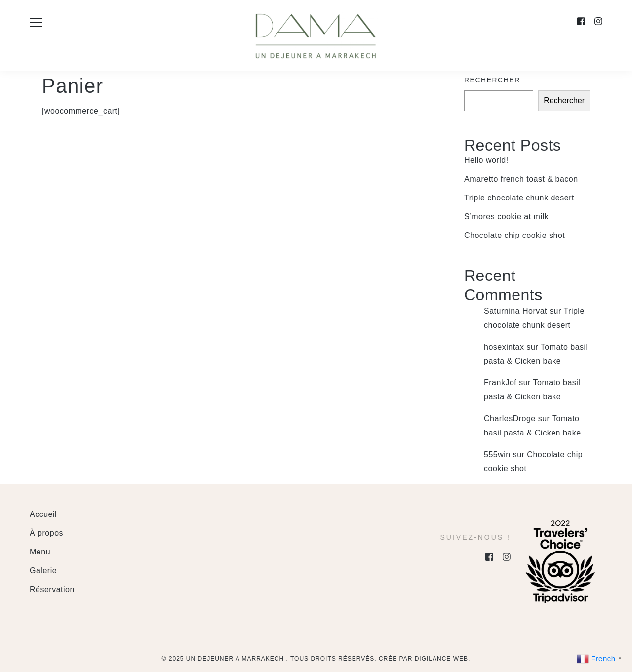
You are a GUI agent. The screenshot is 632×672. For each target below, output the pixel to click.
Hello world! (486, 160)
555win (497, 455)
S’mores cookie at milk (506, 217)
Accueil (43, 514)
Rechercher (492, 80)
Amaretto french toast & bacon (521, 179)
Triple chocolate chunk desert (519, 198)
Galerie (43, 571)
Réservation (52, 589)
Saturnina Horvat (515, 311)
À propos (46, 533)
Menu (40, 552)
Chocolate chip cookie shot (514, 235)
